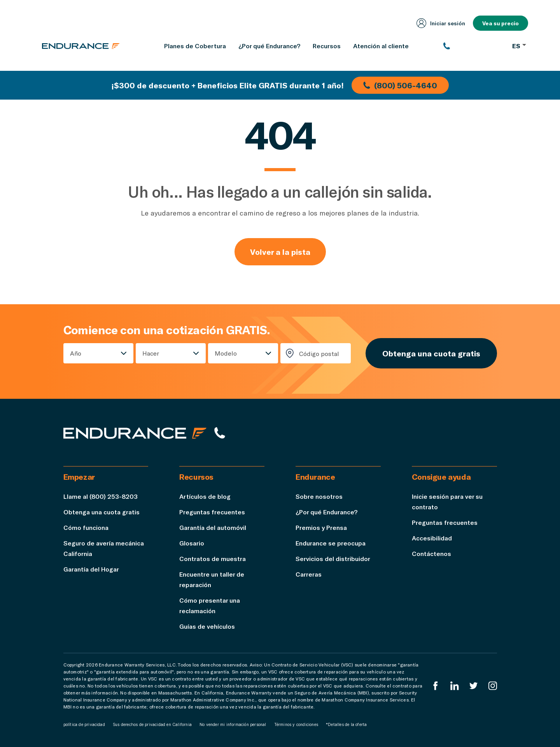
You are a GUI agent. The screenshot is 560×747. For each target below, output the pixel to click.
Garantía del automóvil (213, 527)
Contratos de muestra (213, 558)
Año (76, 353)
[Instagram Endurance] (493, 686)
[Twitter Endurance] (474, 686)
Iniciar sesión (441, 23)
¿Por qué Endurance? (326, 512)
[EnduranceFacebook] (436, 686)
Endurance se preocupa (331, 543)
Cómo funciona (86, 527)
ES (519, 46)
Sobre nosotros (319, 496)
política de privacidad (84, 724)
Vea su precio (500, 23)
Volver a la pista (280, 252)
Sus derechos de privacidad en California (152, 724)
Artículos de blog (205, 496)
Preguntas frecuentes (212, 512)
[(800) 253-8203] (474, 46)
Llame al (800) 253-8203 (101, 496)
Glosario (192, 543)
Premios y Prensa (321, 527)
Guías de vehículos (207, 626)
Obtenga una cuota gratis (431, 353)
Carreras (309, 574)
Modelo (226, 353)
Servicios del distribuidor (333, 558)
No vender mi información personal (233, 724)
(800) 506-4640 (400, 85)
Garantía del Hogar (91, 569)
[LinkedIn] (455, 686)
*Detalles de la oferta (346, 724)
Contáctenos (431, 553)
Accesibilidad (432, 538)
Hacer (151, 353)
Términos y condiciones (296, 724)
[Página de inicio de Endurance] (81, 46)
